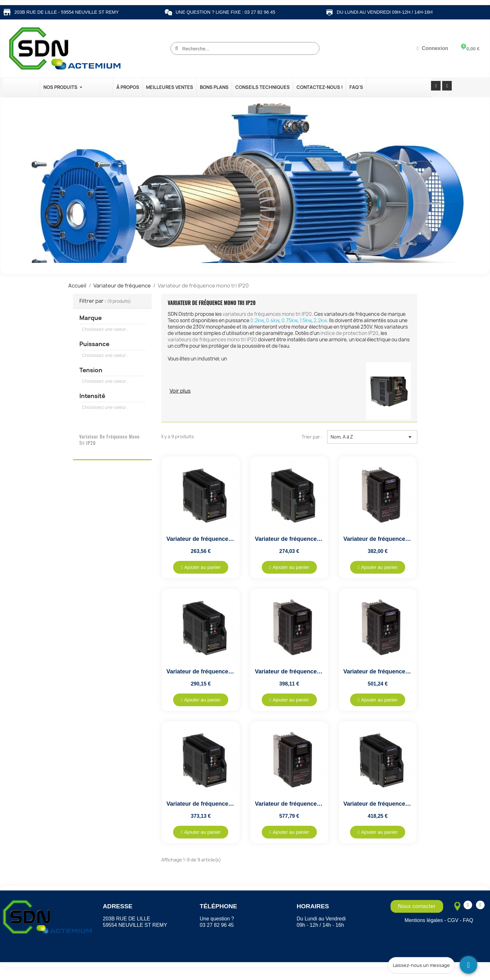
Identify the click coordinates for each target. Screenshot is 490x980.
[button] (201, 567)
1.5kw (306, 320)
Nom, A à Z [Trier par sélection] (372, 437)
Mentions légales (424, 920)
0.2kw (257, 320)
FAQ (468, 920)
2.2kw (320, 320)
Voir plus (180, 391)
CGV (453, 920)
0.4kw (273, 320)
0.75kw (289, 320)
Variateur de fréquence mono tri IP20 (110, 440)
